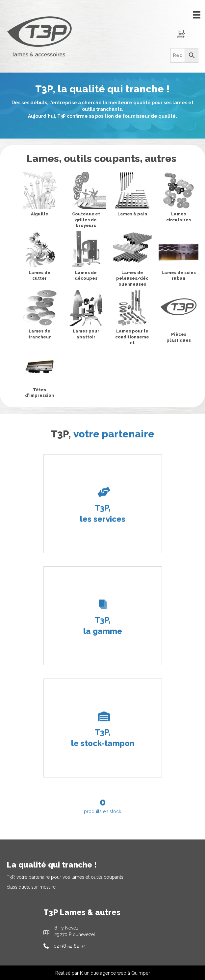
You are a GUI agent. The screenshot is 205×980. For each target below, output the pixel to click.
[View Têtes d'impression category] (40, 374)
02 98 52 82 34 (70, 946)
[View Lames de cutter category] (40, 257)
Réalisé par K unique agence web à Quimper (103, 973)
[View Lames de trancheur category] (40, 316)
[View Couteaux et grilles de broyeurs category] (86, 202)
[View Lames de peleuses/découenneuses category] (132, 260)
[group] (102, 805)
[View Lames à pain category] (132, 196)
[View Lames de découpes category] (86, 257)
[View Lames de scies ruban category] (179, 257)
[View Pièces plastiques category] (179, 318)
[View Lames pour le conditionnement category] (132, 319)
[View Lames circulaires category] (179, 199)
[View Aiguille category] (40, 196)
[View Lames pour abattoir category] (86, 316)
